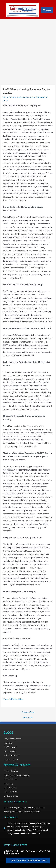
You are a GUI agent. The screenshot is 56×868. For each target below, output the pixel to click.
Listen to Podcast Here (13, 699)
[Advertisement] (28, 49)
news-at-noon (29, 97)
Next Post (28, 718)
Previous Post (28, 712)
